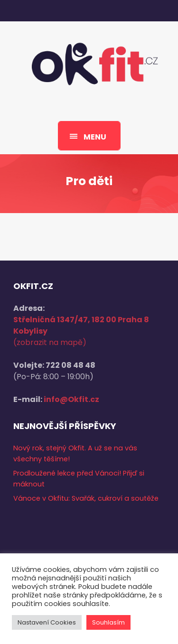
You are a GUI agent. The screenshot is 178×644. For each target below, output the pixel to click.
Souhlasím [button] (108, 622)
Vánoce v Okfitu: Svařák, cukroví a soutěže (86, 498)
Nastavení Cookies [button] (47, 622)
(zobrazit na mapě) (50, 342)
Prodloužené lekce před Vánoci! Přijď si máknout (79, 479)
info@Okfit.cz (71, 399)
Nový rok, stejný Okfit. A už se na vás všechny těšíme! (75, 453)
